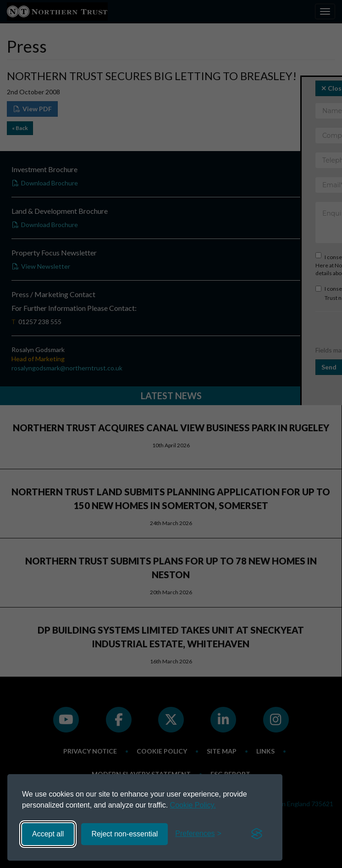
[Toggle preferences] (198, 834)
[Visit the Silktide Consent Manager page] (257, 834)
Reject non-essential (124, 834)
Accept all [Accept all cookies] (48, 834)
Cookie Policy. (193, 805)
